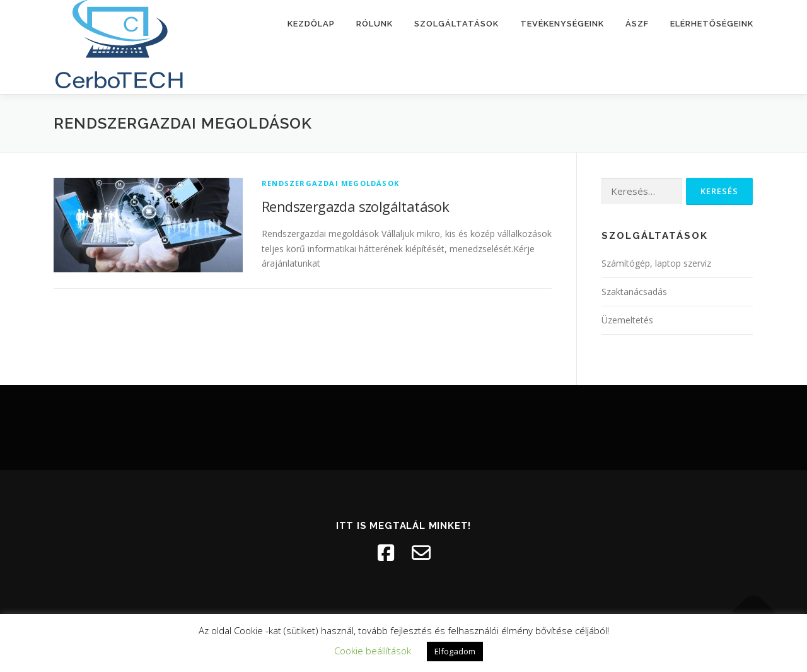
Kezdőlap (311, 24)
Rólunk (374, 24)
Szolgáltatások (456, 24)
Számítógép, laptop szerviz (656, 263)
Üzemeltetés (627, 320)
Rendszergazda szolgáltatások (355, 206)
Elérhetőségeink (712, 24)
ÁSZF (637, 24)
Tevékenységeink (562, 24)
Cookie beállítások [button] (373, 651)
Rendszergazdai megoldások (330, 183)
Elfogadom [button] (455, 651)
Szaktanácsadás (634, 292)
